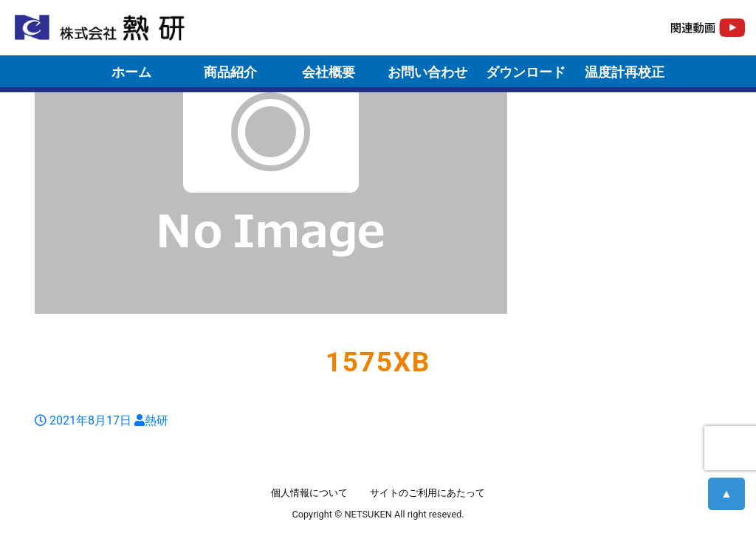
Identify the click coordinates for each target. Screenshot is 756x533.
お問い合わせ (427, 72)
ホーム (131, 72)
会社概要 (329, 72)
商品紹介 (230, 72)
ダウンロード (526, 72)
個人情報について (309, 493)
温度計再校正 (625, 72)
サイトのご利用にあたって (427, 493)
